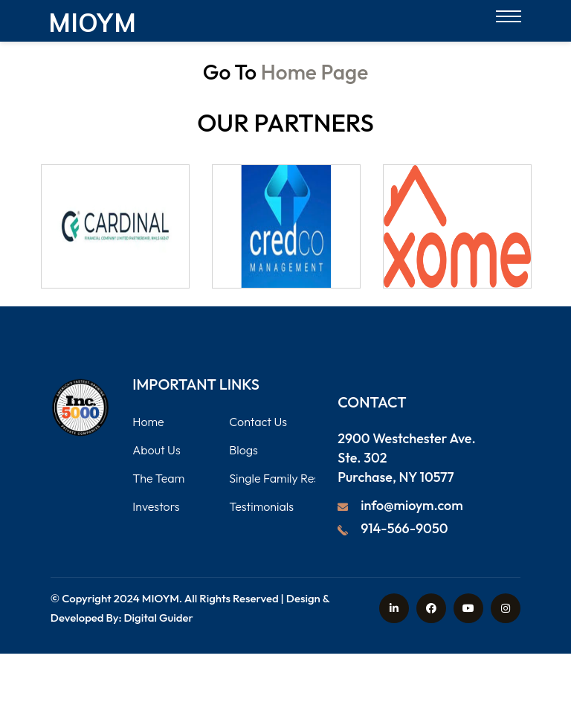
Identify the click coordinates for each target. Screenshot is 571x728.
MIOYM (161, 598)
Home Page (314, 72)
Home (148, 422)
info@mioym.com (412, 505)
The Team (158, 478)
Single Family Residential (293, 478)
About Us (156, 450)
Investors (156, 506)
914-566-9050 (404, 528)
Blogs (243, 450)
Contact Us (258, 422)
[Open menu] (509, 20)
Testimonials (261, 506)
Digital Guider (159, 618)
